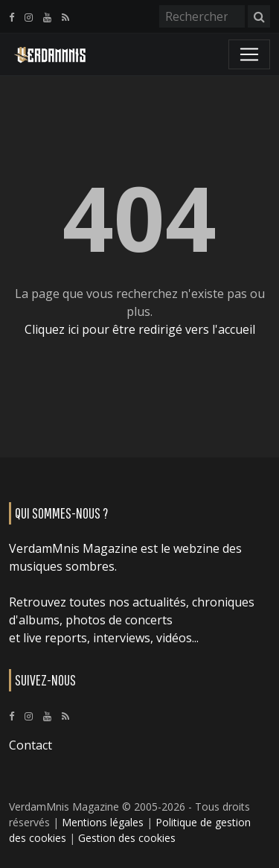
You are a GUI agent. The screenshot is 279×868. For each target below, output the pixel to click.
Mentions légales (103, 822)
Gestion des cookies (127, 838)
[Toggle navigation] (249, 54)
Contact (31, 745)
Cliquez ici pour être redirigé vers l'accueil (140, 329)
